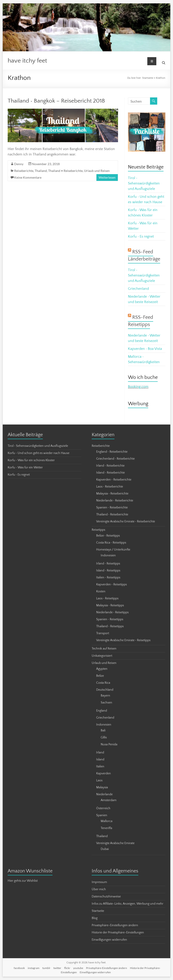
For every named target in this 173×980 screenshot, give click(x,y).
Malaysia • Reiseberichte (112, 494)
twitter (57, 968)
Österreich (103, 808)
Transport (103, 633)
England (102, 711)
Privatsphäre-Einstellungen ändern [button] (115, 925)
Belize (100, 676)
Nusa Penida (109, 744)
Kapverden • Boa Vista (145, 349)
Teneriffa (106, 828)
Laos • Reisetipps (107, 598)
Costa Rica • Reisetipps (111, 543)
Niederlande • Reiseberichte (115, 501)
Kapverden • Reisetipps (112, 584)
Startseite (148, 78)
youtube (78, 968)
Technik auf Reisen (104, 649)
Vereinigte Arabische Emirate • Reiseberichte (126, 521)
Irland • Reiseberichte (110, 466)
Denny (19, 164)
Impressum (99, 882)
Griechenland (138, 289)
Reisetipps (98, 530)
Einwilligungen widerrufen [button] (109, 940)
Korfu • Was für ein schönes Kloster (31, 460)
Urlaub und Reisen (97, 171)
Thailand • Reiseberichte (65, 171)
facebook (19, 968)
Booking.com (138, 387)
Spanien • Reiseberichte (112, 508)
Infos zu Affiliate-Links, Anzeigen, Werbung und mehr (127, 904)
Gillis (104, 737)
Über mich (99, 889)
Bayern (105, 696)
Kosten (101, 591)
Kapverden (104, 773)
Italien (100, 766)
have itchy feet (27, 61)
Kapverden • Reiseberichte (114, 480)
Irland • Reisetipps (108, 564)
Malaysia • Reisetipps (110, 605)
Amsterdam (109, 800)
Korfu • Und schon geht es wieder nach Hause (39, 453)
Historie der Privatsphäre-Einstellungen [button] (118, 933)
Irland (100, 753)
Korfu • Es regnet (141, 236)
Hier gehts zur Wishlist (23, 881)
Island (100, 760)
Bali (103, 731)
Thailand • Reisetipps (110, 626)
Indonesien (108, 555)
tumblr (46, 968)
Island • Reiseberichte (110, 473)
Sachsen (106, 703)
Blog (95, 918)
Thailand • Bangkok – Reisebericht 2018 (56, 101)
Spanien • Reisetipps (110, 619)
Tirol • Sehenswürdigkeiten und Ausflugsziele (144, 183)
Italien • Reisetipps (108, 578)
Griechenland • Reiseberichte (115, 459)
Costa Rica (103, 683)
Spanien (102, 815)
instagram (34, 968)
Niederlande (104, 794)
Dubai (105, 849)
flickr (67, 968)
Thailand (41, 171)
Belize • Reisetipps (108, 536)
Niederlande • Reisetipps (112, 612)
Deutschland (105, 690)
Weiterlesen (107, 177)
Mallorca (107, 821)
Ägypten (102, 669)
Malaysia (102, 787)
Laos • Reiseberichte (110, 487)
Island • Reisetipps (108, 571)
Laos (99, 780)
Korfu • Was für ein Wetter (25, 468)
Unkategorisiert (102, 656)
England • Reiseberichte (112, 452)
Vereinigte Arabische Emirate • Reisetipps (123, 640)
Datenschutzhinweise (106, 897)
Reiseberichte (24, 171)
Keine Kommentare (28, 177)
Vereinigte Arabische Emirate (115, 843)
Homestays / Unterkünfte (113, 550)
